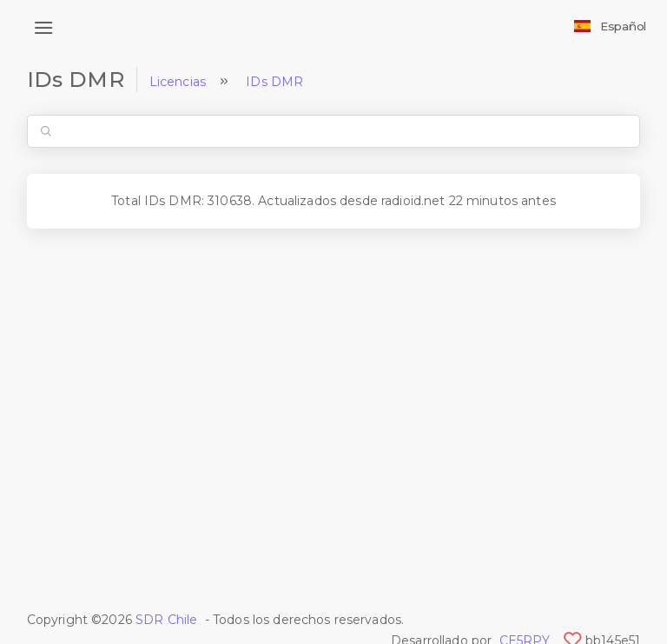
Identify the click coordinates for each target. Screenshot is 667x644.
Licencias (178, 82)
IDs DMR (274, 82)
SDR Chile (166, 620)
